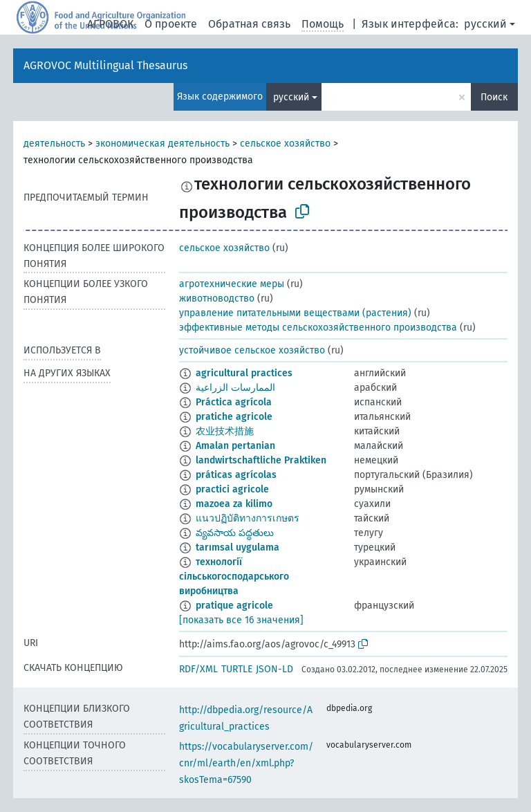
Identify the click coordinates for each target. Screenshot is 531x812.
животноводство (217, 298)
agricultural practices (244, 373)
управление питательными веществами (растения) (295, 313)
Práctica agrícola (234, 402)
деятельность (54, 144)
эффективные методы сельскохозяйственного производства (318, 327)
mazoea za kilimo (234, 504)
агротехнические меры (232, 284)
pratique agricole (234, 606)
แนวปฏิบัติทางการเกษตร (248, 518)
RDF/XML (198, 669)
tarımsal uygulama (237, 547)
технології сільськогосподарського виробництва (234, 576)
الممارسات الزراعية (235, 388)
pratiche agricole (234, 417)
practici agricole (232, 489)
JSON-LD (274, 669)
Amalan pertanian (235, 446)
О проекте (171, 24)
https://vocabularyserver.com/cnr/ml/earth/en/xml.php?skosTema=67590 (246, 763)
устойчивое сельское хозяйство (252, 350)
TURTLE (237, 669)
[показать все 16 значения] (241, 620)
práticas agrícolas (236, 475)
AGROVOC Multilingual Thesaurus (105, 65)
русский (485, 24)
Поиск (494, 97)
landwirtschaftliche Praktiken (261, 460)
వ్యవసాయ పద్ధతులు (235, 533)
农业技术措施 (225, 431)
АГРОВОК (110, 24)
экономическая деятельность (162, 144)
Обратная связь (249, 24)
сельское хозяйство (285, 144)
